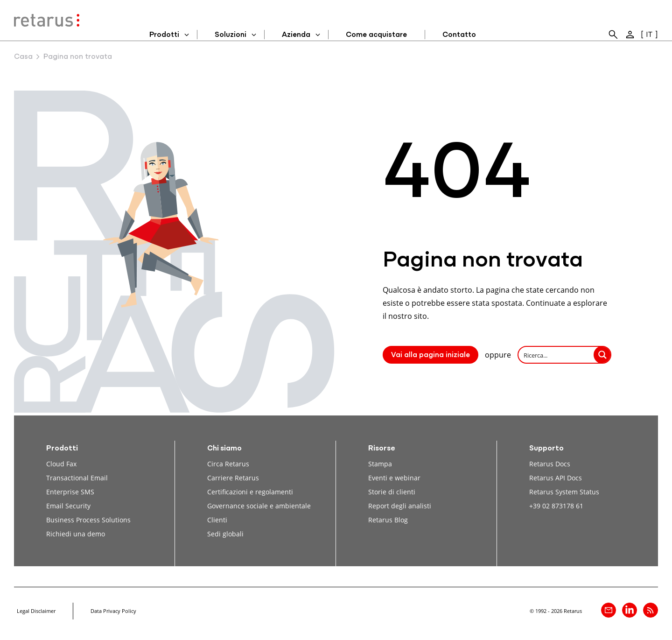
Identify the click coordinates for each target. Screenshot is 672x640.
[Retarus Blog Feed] (651, 610)
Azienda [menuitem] (296, 35)
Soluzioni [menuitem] (231, 35)
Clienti (217, 520)
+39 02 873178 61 (556, 506)
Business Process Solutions (88, 520)
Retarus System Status (564, 492)
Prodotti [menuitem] (164, 35)
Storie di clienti (392, 492)
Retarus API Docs (556, 478)
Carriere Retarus (233, 478)
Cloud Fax (61, 464)
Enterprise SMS (70, 492)
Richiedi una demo (76, 534)
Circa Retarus (228, 464)
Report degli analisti (400, 506)
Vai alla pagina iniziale (430, 355)
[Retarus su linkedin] (630, 610)
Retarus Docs (550, 464)
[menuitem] (613, 35)
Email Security (68, 506)
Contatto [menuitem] (459, 35)
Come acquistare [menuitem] (376, 35)
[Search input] (556, 355)
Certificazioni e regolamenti (250, 492)
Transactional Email (77, 478)
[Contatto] (609, 610)
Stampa (380, 464)
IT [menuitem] (649, 35)
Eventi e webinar (394, 478)
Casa (23, 57)
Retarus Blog (388, 520)
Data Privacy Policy (113, 611)
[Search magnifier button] (602, 355)
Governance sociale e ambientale (259, 506)
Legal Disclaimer (36, 611)
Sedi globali (225, 534)
